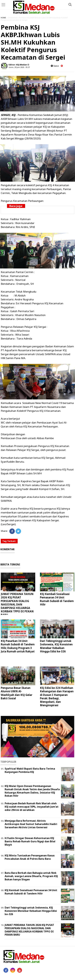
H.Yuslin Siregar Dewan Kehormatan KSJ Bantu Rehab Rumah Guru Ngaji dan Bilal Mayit (30, 841)
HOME (3, 18)
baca (55, 66)
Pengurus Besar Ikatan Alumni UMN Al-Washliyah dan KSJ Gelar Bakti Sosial (17, 693)
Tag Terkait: (9, 541)
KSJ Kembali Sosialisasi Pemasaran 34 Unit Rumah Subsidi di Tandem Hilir (57, 599)
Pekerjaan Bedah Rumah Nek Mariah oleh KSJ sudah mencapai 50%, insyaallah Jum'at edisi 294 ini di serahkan (32, 807)
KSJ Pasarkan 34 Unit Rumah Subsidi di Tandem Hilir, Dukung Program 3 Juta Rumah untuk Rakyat (18, 646)
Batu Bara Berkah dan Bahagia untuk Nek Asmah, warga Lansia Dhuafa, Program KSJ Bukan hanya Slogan (31, 876)
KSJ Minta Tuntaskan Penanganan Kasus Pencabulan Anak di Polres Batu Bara (30, 857)
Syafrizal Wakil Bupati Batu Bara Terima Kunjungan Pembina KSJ (30, 770)
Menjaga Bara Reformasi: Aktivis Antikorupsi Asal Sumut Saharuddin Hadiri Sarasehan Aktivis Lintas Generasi (31, 824)
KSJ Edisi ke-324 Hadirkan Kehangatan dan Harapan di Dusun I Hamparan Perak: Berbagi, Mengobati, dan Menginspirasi (57, 696)
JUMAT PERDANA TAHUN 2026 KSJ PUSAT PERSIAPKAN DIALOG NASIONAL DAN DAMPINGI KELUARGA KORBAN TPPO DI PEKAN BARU (17, 604)
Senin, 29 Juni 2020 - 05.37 (19, 67)
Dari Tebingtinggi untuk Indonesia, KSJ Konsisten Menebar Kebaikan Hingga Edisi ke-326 (56, 646)
